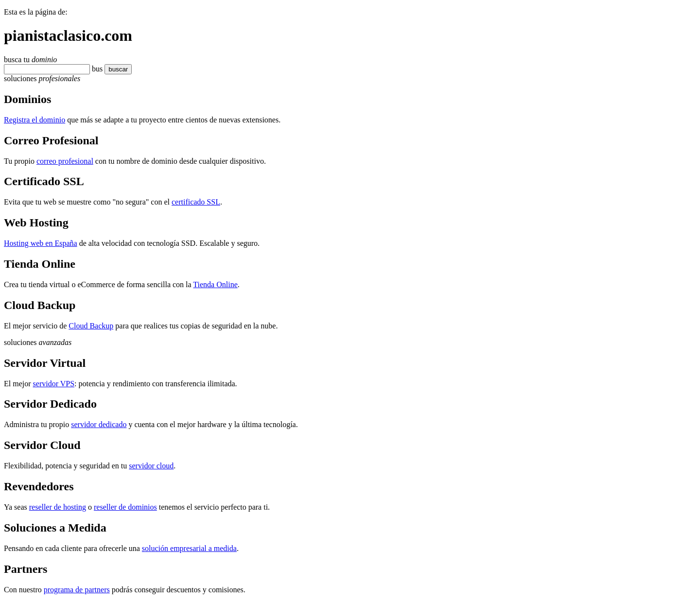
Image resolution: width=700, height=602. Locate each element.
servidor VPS (54, 384)
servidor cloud (151, 466)
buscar (115, 69)
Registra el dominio (35, 120)
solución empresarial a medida (189, 548)
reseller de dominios (125, 507)
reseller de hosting (58, 507)
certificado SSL (196, 202)
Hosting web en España (41, 243)
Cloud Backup (91, 326)
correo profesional (65, 161)
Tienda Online (215, 284)
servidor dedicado (99, 424)
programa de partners (77, 590)
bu (96, 69)
